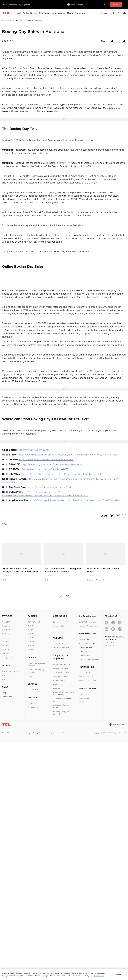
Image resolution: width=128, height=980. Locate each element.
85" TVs (31, 626)
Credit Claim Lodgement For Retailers (64, 693)
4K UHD (5, 646)
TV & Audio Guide (61, 672)
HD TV (5, 654)
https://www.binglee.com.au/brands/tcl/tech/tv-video (51, 464)
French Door (84, 651)
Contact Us (58, 684)
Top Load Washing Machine (36, 671)
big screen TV (62, 163)
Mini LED (6, 622)
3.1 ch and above (60, 626)
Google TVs (7, 658)
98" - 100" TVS (34, 622)
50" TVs (31, 642)
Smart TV (6, 638)
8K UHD (5, 642)
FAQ (81, 694)
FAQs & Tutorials (60, 668)
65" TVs (31, 634)
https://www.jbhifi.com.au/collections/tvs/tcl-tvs (46, 460)
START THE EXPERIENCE (110, 644)
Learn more (99, 976)
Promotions (7, 697)
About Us (32, 703)
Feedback (57, 688)
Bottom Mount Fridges (89, 659)
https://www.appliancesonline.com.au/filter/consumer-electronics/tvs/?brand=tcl (75, 500)
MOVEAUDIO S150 (87, 677)
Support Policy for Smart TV (61, 713)
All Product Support (62, 664)
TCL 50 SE (6, 675)
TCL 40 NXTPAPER (10, 671)
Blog (12, 21)
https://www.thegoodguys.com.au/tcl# (49, 487)
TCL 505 (6, 679)
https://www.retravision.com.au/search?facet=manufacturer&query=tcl (62, 474)
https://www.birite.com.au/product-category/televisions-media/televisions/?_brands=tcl (67, 455)
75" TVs (31, 630)
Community (33, 707)
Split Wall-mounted (87, 622)
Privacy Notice (38, 733)
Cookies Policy (24, 733)
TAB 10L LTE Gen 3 (61, 644)
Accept (118, 975)
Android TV (7, 634)
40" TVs (31, 646)
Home (5, 21)
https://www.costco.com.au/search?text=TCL (45, 469)
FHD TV (5, 650)
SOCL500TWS (85, 673)
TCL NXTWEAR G (35, 690)
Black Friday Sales (18, 68)
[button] (67, 597)
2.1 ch (55, 622)
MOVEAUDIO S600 (87, 681)
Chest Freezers (85, 647)
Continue (116, 4)
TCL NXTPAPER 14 (61, 648)
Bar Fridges (84, 639)
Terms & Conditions (9, 733)
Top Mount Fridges (87, 643)
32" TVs (31, 650)
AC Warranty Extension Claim (63, 700)
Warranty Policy (60, 676)
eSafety (82, 702)
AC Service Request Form (62, 706)
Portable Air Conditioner (90, 626)
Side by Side (84, 655)
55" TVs (31, 638)
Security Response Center (56, 733)
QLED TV (6, 626)
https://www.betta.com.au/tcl (33, 450)
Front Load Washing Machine (37, 665)
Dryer (30, 676)
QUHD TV (6, 630)
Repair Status (59, 680)
